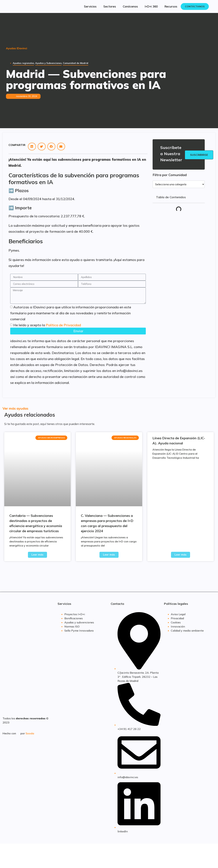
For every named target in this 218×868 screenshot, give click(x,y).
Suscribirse (199, 155)
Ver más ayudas (15, 408)
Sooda (30, 733)
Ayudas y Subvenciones (48, 63)
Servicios (90, 6)
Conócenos (130, 6)
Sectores (110, 6)
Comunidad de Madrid (76, 63)
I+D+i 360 (151, 6)
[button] (32, 147)
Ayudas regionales (23, 63)
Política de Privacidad (63, 325)
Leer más (37, 555)
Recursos (171, 6)
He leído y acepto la (47, 325)
